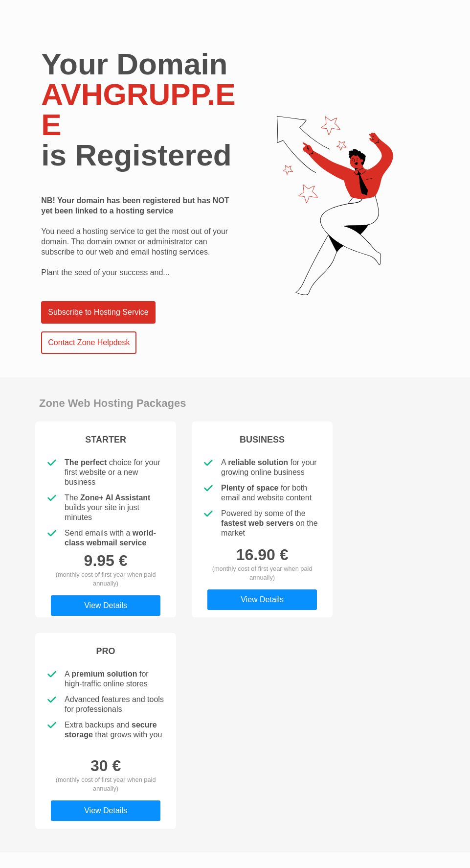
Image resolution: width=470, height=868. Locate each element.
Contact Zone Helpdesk (89, 342)
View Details (106, 605)
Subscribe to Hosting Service (98, 312)
